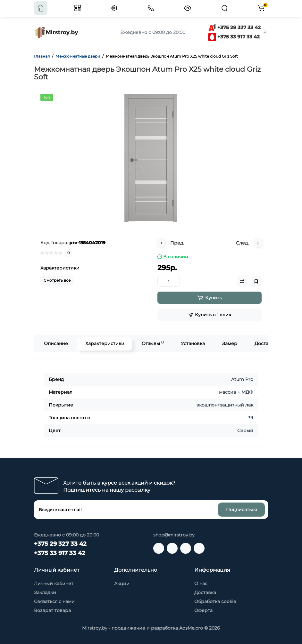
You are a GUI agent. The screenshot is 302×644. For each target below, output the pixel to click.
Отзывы (152, 343)
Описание (55, 343)
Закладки (45, 592)
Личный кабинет (54, 584)
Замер (229, 343)
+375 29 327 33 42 (234, 27)
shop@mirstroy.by (174, 535)
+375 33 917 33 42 (234, 37)
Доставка (265, 343)
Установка (192, 343)
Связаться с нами (54, 601)
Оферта (203, 610)
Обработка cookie (215, 601)
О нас (201, 584)
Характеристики (104, 343)
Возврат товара (52, 610)
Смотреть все (57, 280)
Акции (122, 584)
